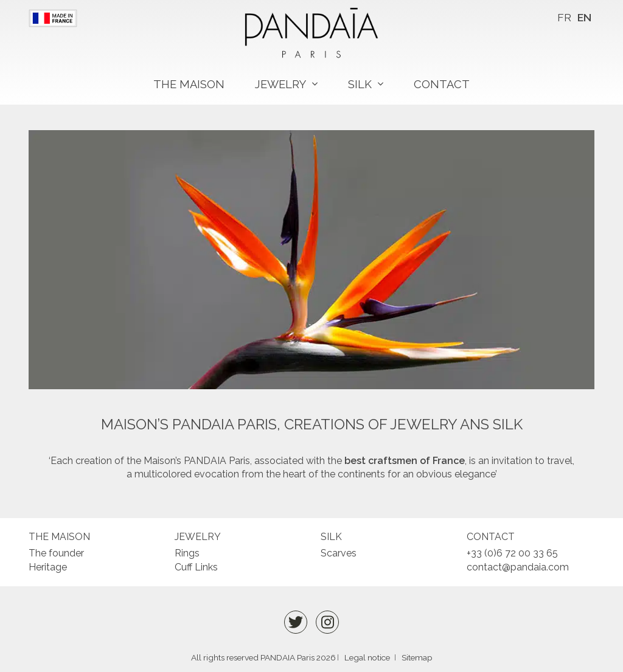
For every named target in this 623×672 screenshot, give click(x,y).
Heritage (48, 567)
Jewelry (280, 84)
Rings (187, 553)
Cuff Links (196, 567)
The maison (189, 84)
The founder (56, 553)
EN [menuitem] (584, 17)
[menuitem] (564, 18)
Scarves (339, 553)
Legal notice (367, 657)
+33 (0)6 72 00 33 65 (512, 553)
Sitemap (417, 657)
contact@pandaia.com (518, 567)
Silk (360, 84)
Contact (442, 84)
